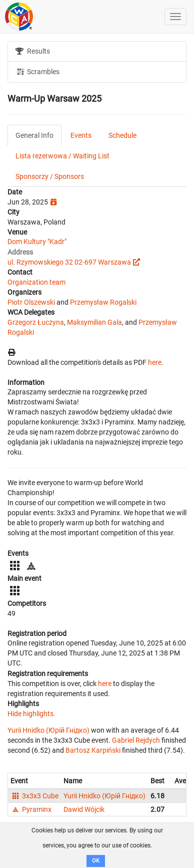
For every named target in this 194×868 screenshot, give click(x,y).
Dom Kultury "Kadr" (37, 242)
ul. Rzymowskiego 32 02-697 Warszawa (69, 262)
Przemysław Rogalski (103, 302)
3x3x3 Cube (34, 796)
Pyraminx (31, 809)
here (155, 362)
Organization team (36, 282)
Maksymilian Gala (94, 322)
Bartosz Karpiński (93, 750)
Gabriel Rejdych (136, 740)
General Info (34, 135)
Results (33, 51)
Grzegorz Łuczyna (36, 322)
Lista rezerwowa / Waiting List (62, 156)
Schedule (122, 135)
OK (96, 861)
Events (81, 135)
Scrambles (37, 71)
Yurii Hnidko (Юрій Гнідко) (48, 730)
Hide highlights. (31, 714)
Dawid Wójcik (84, 809)
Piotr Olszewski (31, 302)
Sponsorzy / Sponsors (50, 176)
